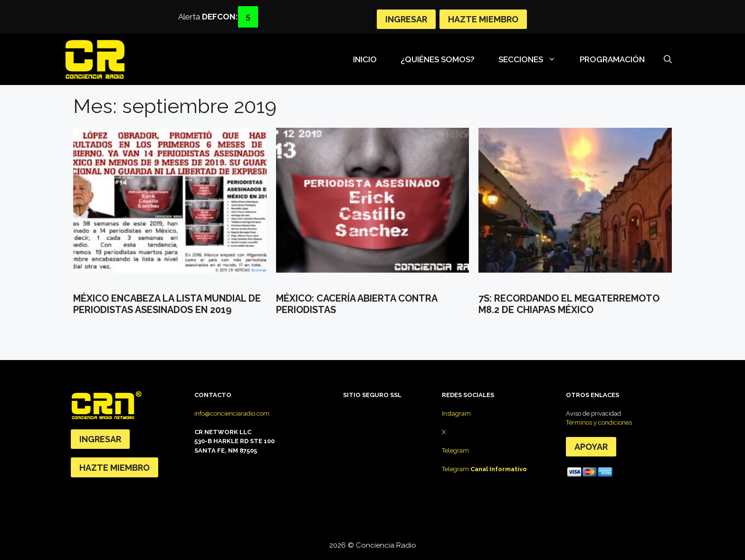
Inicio (365, 59)
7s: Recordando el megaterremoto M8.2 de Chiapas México (569, 304)
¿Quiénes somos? (438, 59)
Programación (612, 59)
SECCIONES (532, 59)
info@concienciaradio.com (232, 413)
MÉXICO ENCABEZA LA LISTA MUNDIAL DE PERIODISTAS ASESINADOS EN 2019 (167, 304)
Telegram (455, 451)
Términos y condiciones (599, 422)
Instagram (456, 413)
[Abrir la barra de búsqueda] (668, 59)
